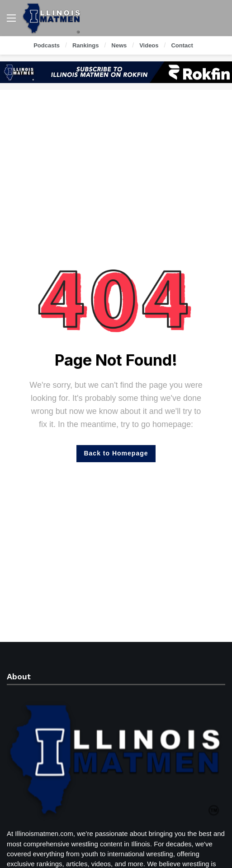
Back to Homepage (116, 453)
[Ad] (116, 72)
